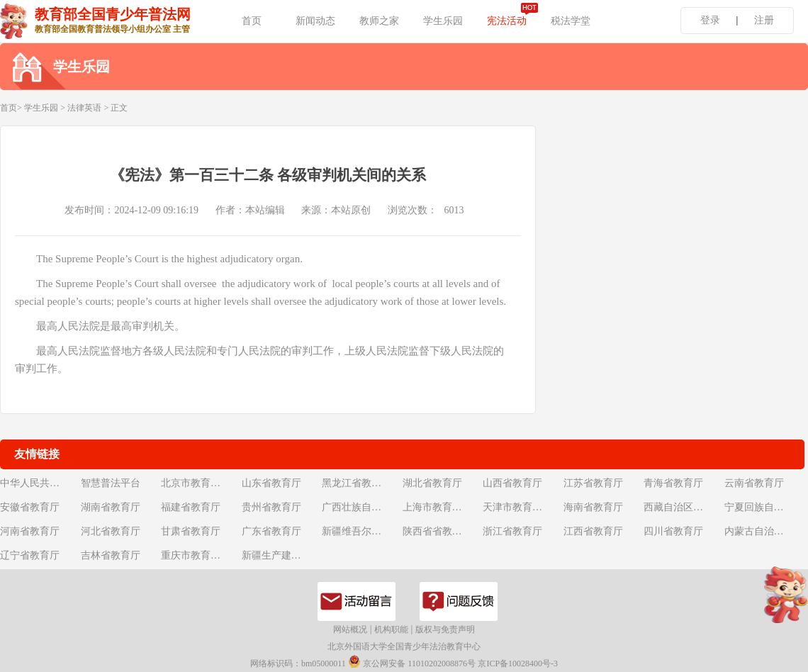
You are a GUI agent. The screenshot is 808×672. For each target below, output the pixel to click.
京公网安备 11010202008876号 (412, 662)
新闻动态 (315, 21)
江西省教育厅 (593, 531)
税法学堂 (571, 21)
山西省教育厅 (512, 483)
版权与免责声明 (445, 629)
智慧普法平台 (111, 483)
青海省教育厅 (673, 483)
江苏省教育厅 (593, 483)
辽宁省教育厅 (30, 555)
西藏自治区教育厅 (683, 507)
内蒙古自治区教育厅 (763, 531)
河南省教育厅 (30, 531)
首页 (252, 21)
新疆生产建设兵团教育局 (281, 555)
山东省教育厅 (271, 483)
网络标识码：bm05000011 (298, 663)
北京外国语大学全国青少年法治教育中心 (404, 646)
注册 (764, 20)
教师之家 (379, 21)
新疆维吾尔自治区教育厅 (361, 531)
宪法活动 (507, 21)
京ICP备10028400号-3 (518, 663)
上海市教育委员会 (442, 507)
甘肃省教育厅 (191, 531)
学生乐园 (443, 21)
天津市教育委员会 (522, 507)
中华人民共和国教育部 (39, 483)
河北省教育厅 (111, 531)
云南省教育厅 (754, 483)
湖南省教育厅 (111, 507)
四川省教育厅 (673, 531)
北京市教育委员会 (200, 483)
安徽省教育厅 (30, 507)
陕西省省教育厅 (437, 531)
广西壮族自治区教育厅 (361, 507)
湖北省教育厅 (432, 483)
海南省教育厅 (593, 507)
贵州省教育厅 (271, 507)
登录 (710, 20)
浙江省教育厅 (512, 531)
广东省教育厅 (271, 531)
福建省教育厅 (191, 507)
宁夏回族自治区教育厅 (763, 507)
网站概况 (350, 629)
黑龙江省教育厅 (357, 483)
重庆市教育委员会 (200, 555)
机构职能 (391, 629)
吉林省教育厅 (111, 555)
